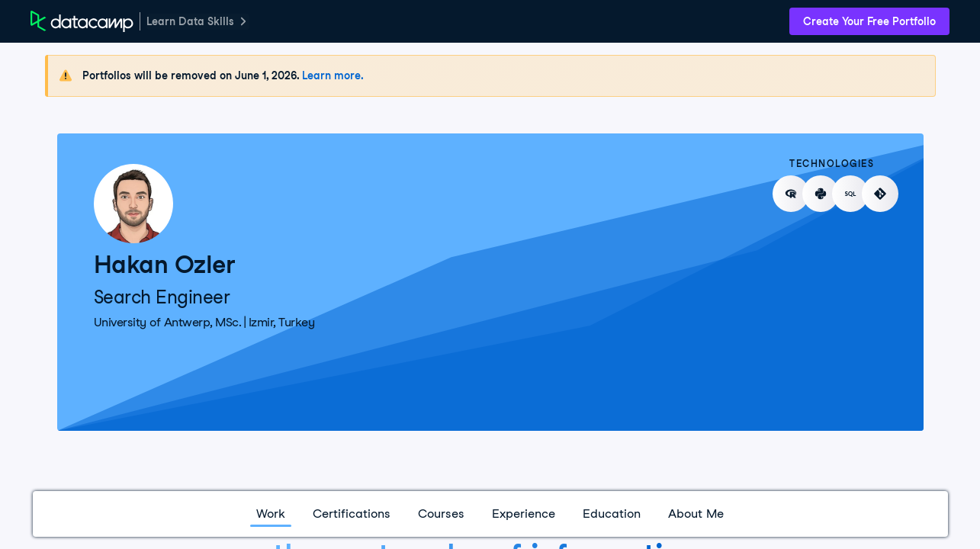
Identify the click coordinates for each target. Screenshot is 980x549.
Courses (441, 514)
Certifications (352, 514)
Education (612, 514)
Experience (524, 514)
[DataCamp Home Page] (82, 21)
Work (271, 514)
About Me (696, 514)
